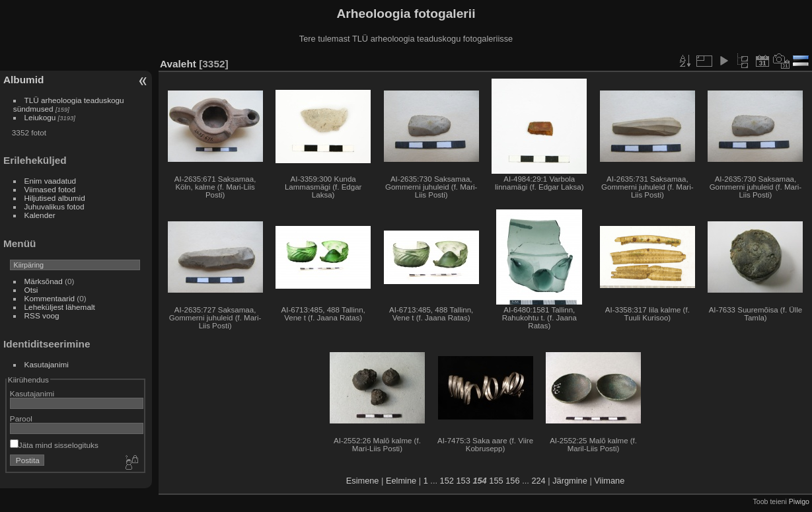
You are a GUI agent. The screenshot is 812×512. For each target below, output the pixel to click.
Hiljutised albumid (55, 198)
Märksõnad (44, 281)
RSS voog (42, 315)
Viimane (609, 481)
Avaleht (178, 64)
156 (512, 481)
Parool (21, 419)
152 (447, 481)
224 (538, 481)
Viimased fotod (50, 189)
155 (496, 481)
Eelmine (401, 481)
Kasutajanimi (47, 364)
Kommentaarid (50, 298)
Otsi (31, 290)
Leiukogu (40, 117)
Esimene (363, 481)
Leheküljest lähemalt (60, 307)
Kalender (40, 215)
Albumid (23, 80)
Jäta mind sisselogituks (54, 445)
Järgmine (570, 481)
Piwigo (799, 501)
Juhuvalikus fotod (55, 206)
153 (463, 481)
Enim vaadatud (51, 181)
